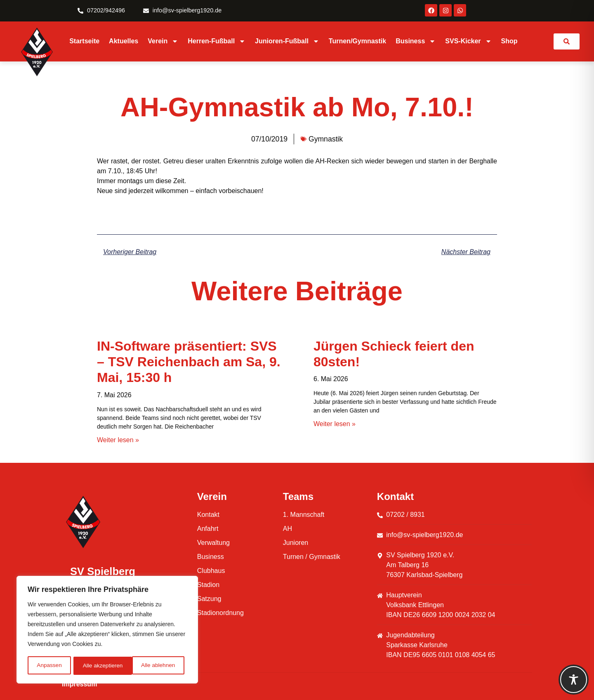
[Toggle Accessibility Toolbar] (574, 680)
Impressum (79, 684)
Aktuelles (124, 41)
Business (416, 41)
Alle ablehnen (100, 666)
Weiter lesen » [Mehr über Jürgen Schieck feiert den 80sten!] (335, 424)
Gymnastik (326, 139)
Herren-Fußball (217, 41)
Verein (163, 41)
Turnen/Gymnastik (357, 41)
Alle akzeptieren (158, 666)
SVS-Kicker (468, 41)
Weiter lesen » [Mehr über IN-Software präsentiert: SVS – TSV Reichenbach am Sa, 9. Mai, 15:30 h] (118, 440)
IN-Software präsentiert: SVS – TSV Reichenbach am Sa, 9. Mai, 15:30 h (189, 362)
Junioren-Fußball (287, 41)
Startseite (84, 41)
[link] (567, 41)
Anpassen (49, 666)
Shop (509, 41)
